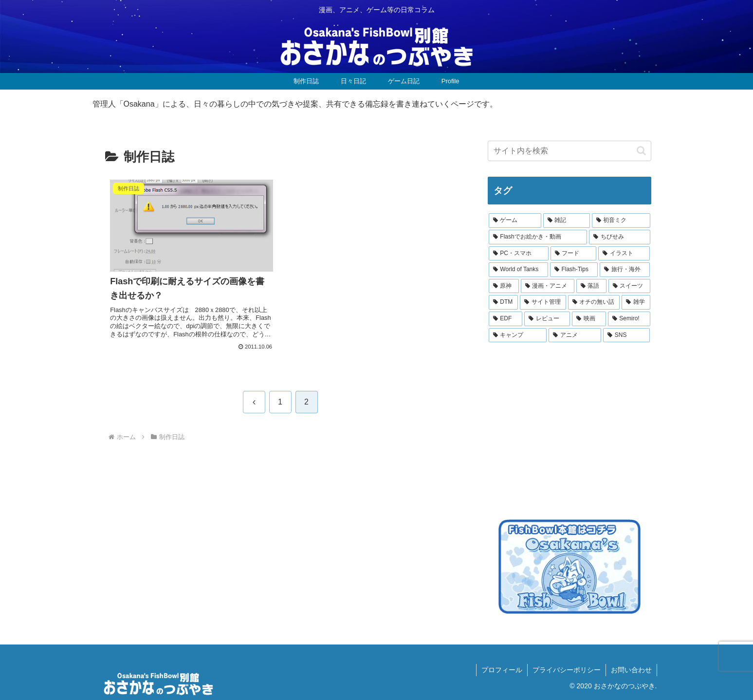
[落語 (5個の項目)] (591, 286)
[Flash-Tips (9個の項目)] (574, 270)
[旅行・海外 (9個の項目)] (625, 270)
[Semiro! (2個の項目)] (629, 319)
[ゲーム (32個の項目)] (515, 221)
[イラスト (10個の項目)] (624, 254)
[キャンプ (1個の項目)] (518, 335)
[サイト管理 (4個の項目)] (543, 302)
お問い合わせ (631, 670)
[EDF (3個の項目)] (506, 319)
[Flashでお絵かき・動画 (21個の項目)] (538, 237)
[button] (641, 151)
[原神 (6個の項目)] (504, 286)
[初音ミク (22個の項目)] (621, 221)
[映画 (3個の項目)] (589, 319)
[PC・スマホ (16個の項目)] (519, 254)
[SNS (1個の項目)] (626, 335)
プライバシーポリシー (567, 670)
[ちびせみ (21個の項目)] (619, 237)
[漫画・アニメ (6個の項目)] (548, 286)
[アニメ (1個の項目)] (575, 335)
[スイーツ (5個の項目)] (629, 286)
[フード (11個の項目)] (573, 254)
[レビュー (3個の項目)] (547, 319)
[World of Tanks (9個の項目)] (518, 270)
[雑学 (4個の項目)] (636, 302)
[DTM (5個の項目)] (504, 302)
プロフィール (502, 670)
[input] (569, 151)
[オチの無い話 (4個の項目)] (594, 302)
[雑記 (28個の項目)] (567, 221)
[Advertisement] (561, 429)
